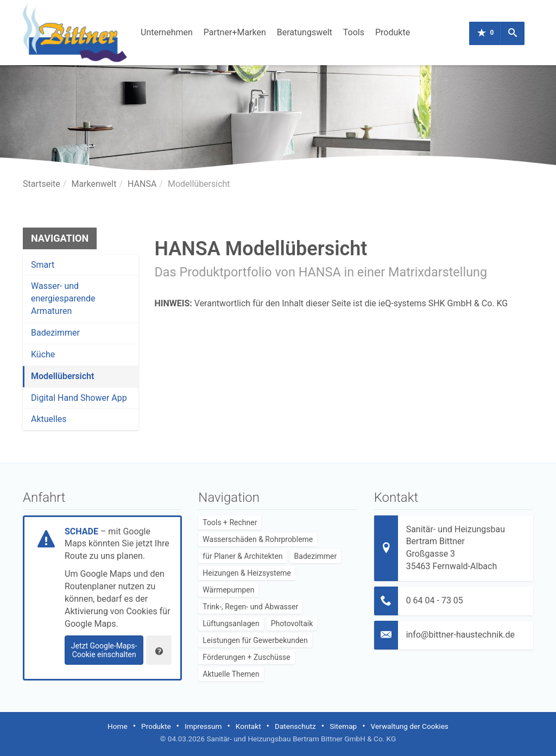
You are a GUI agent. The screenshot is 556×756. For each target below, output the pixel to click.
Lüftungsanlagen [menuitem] (231, 623)
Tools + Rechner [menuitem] (230, 522)
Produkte (393, 32)
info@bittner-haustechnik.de (460, 635)
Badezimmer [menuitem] (55, 333)
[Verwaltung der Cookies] (159, 650)
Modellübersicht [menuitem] (62, 376)
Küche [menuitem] (43, 354)
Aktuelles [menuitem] (49, 419)
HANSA (142, 184)
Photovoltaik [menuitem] (292, 623)
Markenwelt (94, 184)
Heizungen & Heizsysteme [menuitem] (247, 573)
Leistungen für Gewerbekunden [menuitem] (255, 640)
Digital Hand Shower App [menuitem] (79, 398)
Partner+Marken (235, 32)
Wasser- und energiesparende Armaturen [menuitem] (63, 298)
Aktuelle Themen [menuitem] (231, 674)
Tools (354, 32)
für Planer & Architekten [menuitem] (242, 556)
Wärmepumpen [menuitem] (228, 590)
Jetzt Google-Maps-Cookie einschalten (104, 650)
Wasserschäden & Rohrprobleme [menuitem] (258, 539)
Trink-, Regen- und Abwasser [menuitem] (250, 607)
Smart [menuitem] (43, 265)
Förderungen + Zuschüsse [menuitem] (246, 657)
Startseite (42, 184)
